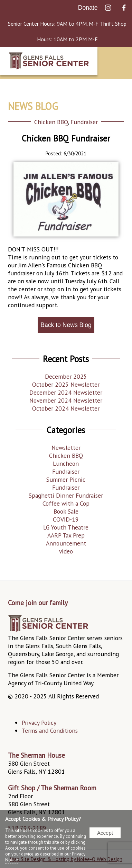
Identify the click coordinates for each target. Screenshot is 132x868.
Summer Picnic (66, 479)
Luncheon (66, 463)
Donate (88, 8)
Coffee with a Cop (66, 503)
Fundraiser (84, 122)
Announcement (66, 543)
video (66, 551)
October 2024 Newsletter (66, 408)
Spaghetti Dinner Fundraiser (66, 495)
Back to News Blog (66, 325)
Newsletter (66, 448)
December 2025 (66, 376)
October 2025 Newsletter (66, 384)
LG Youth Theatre (66, 527)
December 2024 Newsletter (66, 392)
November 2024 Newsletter (66, 400)
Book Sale (66, 511)
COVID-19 (66, 519)
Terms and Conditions (50, 731)
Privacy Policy (39, 723)
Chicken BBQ (51, 122)
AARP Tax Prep (66, 535)
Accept (105, 833)
